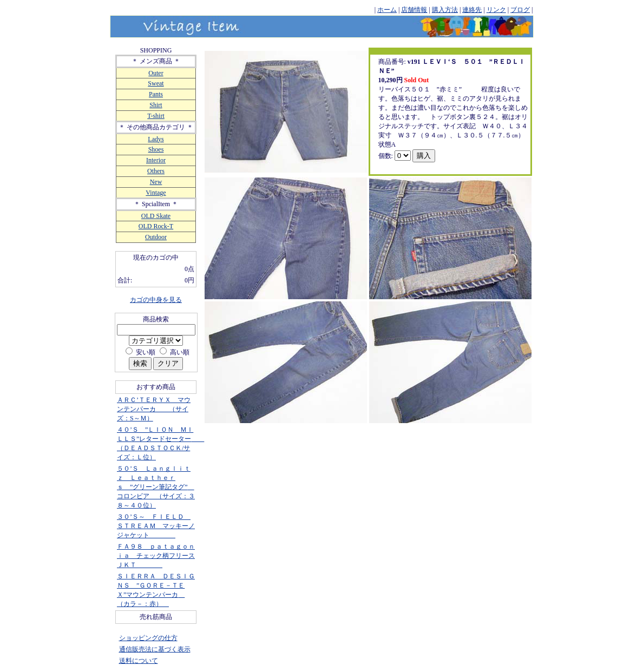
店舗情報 (414, 10)
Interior (156, 160)
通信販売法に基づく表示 (155, 649)
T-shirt (156, 116)
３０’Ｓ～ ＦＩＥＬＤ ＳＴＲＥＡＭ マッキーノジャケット (156, 526)
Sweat (156, 83)
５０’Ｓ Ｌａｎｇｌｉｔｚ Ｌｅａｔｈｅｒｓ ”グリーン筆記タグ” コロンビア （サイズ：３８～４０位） (156, 487)
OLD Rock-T (156, 226)
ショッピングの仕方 (148, 638)
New (156, 182)
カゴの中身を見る (156, 300)
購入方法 (445, 10)
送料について (139, 661)
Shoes (156, 149)
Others (156, 171)
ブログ (520, 10)
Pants (156, 94)
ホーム (387, 10)
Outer (156, 73)
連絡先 (472, 10)
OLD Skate (156, 216)
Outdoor (156, 237)
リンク (496, 10)
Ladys (156, 139)
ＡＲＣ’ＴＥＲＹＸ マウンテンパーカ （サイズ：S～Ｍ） (154, 409)
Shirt (156, 105)
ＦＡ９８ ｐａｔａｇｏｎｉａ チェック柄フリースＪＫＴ (156, 556)
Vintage (156, 193)
